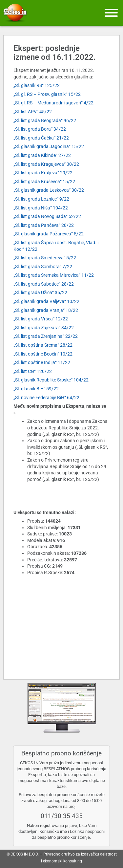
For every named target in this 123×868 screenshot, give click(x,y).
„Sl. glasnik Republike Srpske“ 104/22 (51, 380)
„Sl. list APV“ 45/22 (33, 112)
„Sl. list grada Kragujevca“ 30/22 (46, 164)
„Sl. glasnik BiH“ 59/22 (36, 389)
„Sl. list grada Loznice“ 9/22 (41, 199)
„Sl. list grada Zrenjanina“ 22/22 (46, 336)
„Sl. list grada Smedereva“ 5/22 (45, 258)
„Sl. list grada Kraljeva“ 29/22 (43, 173)
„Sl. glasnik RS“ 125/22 (37, 85)
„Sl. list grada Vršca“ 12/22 (41, 319)
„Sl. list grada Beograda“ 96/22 (45, 120)
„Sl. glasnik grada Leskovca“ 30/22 (49, 190)
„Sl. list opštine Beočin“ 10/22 (43, 354)
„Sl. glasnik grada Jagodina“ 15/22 (49, 146)
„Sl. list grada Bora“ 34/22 (40, 129)
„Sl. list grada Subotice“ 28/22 (44, 284)
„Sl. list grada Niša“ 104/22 (41, 208)
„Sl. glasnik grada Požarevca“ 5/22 (49, 234)
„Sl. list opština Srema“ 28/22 (43, 345)
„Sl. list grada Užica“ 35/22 (40, 293)
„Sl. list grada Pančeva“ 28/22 (44, 225)
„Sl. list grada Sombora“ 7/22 (43, 267)
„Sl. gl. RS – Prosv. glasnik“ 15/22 (47, 94)
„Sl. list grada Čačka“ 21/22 (41, 138)
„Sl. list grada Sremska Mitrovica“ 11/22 (54, 275)
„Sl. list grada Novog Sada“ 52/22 (47, 216)
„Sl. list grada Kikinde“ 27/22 (42, 155)
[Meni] (111, 13)
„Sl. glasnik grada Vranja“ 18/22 (46, 310)
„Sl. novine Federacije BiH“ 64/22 (46, 398)
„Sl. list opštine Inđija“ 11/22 (42, 362)
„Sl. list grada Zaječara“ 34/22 (44, 328)
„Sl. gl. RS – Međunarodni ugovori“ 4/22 (53, 103)
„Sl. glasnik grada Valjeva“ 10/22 (46, 301)
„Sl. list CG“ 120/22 (33, 371)
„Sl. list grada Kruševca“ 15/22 (44, 182)
